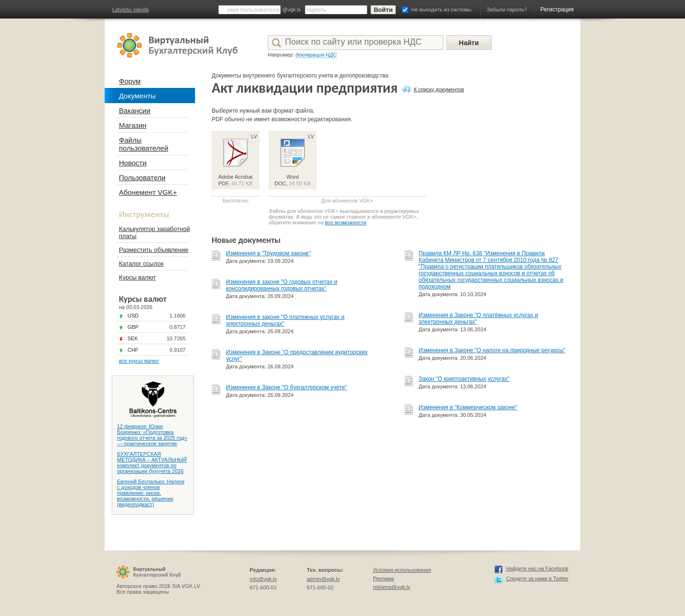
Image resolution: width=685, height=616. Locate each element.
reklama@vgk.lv (391, 587)
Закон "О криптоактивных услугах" (464, 379)
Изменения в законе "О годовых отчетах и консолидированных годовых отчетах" (282, 285)
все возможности (346, 222)
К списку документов (439, 89)
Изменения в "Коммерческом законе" (468, 407)
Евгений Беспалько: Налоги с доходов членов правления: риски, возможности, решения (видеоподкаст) (151, 493)
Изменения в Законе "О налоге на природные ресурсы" (492, 350)
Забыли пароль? (507, 10)
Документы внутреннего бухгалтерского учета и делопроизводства (300, 76)
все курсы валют (139, 361)
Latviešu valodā (130, 10)
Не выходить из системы (441, 10)
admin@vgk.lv (323, 579)
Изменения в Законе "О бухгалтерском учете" (286, 387)
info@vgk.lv (263, 579)
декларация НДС (316, 55)
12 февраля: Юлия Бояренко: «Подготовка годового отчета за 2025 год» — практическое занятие (152, 435)
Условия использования (402, 570)
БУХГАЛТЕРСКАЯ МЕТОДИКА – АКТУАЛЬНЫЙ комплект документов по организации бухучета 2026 (152, 462)
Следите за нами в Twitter (537, 578)
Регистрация (557, 10)
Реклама (383, 578)
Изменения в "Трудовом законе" (268, 253)
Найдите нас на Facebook (537, 568)
